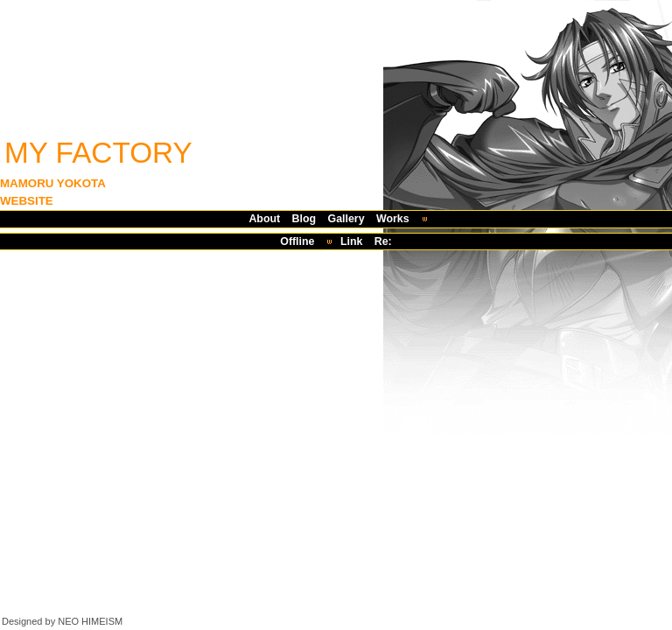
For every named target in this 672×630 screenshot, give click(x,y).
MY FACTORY (98, 153)
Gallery (346, 219)
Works (393, 219)
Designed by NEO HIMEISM (62, 621)
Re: (383, 241)
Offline (297, 241)
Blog (304, 219)
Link (351, 241)
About (264, 219)
